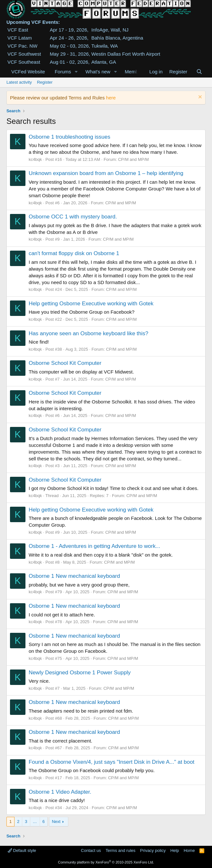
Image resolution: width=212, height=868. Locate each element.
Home (189, 850)
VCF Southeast (24, 62)
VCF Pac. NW (22, 46)
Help (175, 850)
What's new (98, 72)
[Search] (199, 72)
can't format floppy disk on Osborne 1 (74, 253)
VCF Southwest (24, 54)
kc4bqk (35, 159)
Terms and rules (120, 850)
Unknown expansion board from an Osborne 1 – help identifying (106, 173)
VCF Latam (20, 38)
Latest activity (19, 82)
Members (135, 72)
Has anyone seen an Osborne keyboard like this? (88, 333)
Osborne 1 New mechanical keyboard (74, 576)
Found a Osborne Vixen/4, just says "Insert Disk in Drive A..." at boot (111, 762)
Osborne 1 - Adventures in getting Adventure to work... (94, 546)
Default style (22, 850)
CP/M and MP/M (133, 159)
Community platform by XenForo (106, 862)
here (111, 98)
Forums (63, 72)
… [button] (35, 822)
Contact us (91, 850)
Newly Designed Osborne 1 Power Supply (80, 673)
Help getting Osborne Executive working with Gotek (91, 304)
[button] (76, 72)
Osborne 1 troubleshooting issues (69, 137)
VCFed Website (28, 72)
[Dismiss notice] (199, 98)
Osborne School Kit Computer (65, 363)
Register (45, 82)
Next (56, 822)
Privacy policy (153, 850)
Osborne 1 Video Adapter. (60, 792)
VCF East (18, 30)
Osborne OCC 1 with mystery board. (73, 217)
